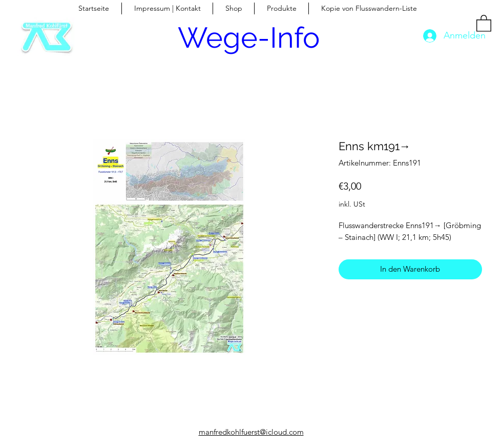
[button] (484, 23)
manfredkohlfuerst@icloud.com (251, 432)
